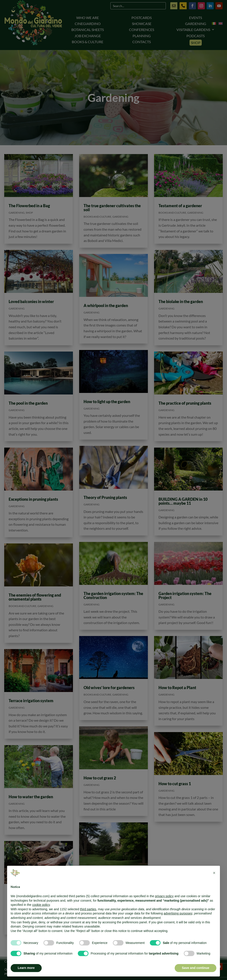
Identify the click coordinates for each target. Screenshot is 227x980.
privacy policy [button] (164, 896)
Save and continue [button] (196, 968)
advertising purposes (178, 913)
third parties (88, 909)
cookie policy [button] (41, 905)
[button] (214, 873)
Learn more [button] (26, 968)
